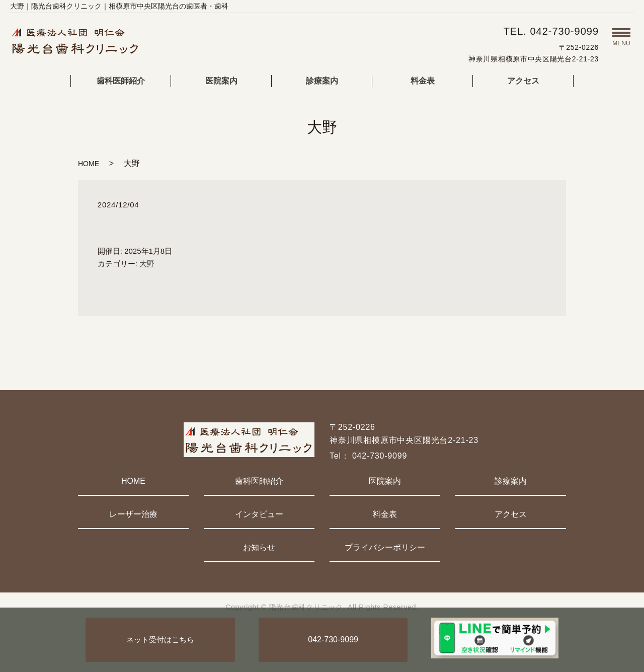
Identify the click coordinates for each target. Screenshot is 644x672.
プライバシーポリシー (385, 547)
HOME (89, 164)
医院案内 (221, 81)
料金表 (423, 81)
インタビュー (259, 514)
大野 (147, 264)
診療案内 (322, 81)
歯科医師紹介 (121, 81)
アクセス (523, 81)
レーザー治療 (133, 514)
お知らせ (259, 547)
